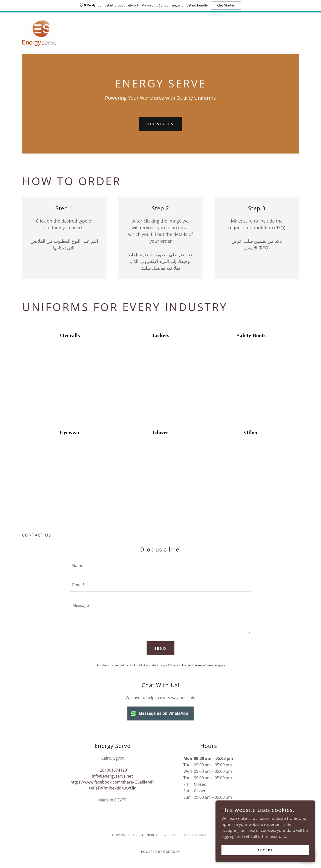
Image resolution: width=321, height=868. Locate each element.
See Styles (161, 124)
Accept (265, 850)
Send (161, 648)
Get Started (226, 5)
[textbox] (160, 565)
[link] (39, 33)
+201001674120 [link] (112, 770)
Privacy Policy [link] (177, 665)
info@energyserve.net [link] (112, 776)
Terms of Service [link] (205, 665)
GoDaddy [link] (172, 852)
